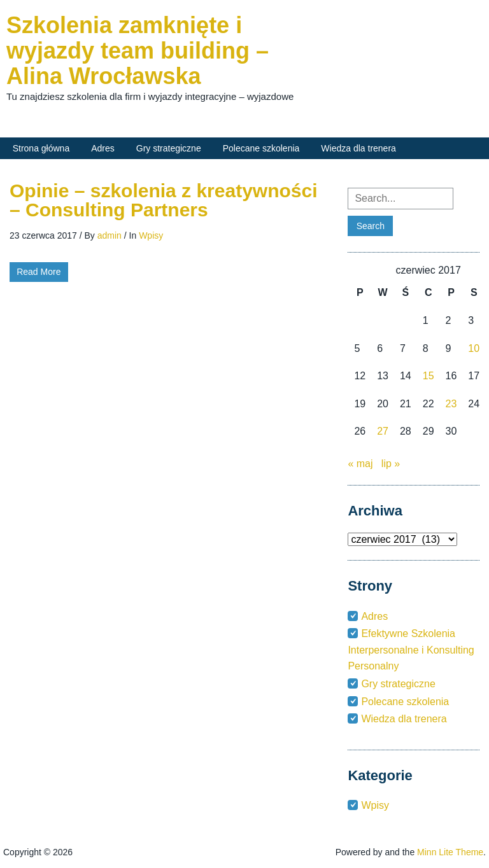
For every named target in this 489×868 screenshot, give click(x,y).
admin (110, 235)
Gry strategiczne (169, 148)
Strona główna (41, 148)
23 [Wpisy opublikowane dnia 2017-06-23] (451, 404)
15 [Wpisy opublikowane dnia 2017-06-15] (429, 376)
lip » (391, 464)
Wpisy (151, 235)
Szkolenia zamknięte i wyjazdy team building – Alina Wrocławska (138, 51)
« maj (360, 464)
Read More (39, 272)
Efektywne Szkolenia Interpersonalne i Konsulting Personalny (411, 650)
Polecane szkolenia (261, 148)
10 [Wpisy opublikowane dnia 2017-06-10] (474, 348)
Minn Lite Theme (450, 852)
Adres (103, 148)
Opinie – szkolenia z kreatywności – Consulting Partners (164, 200)
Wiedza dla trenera (358, 148)
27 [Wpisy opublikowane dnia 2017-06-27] (383, 431)
